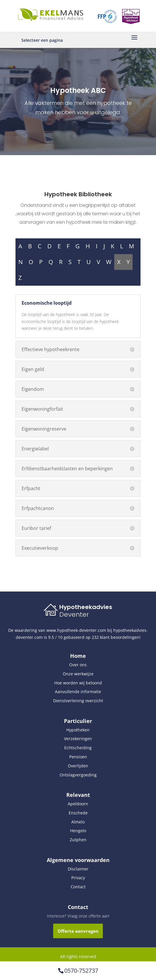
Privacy (78, 878)
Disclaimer (78, 869)
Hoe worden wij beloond (78, 683)
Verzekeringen (78, 739)
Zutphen (78, 840)
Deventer (74, 614)
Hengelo (78, 831)
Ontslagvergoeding (78, 775)
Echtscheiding (78, 748)
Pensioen (78, 757)
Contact (78, 887)
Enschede (78, 813)
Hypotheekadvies (86, 607)
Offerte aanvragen (78, 931)
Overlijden (78, 766)
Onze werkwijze (78, 674)
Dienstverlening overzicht (78, 701)
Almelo (78, 822)
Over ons (78, 665)
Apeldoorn (78, 804)
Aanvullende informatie (78, 692)
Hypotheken (78, 730)
